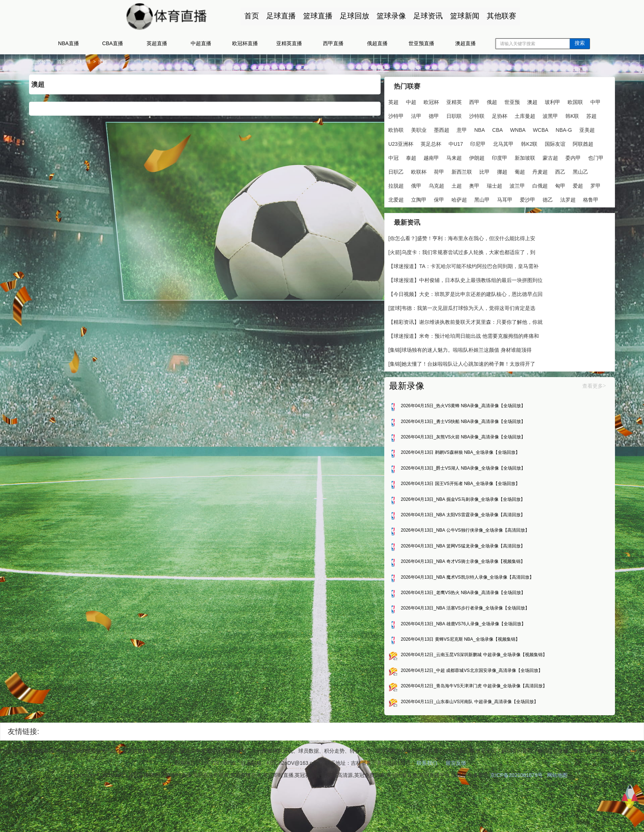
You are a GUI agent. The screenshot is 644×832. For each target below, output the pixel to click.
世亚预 (504, 100)
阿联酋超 (471, 156)
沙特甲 (429, 114)
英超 (386, 100)
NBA (533, 128)
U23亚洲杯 (485, 142)
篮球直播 (315, 16)
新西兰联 (409, 184)
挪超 (449, 184)
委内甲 (485, 170)
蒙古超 (462, 170)
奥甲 (444, 198)
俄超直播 (377, 43)
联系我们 (427, 802)
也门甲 (507, 170)
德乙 (540, 211)
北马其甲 (391, 156)
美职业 (472, 128)
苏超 (429, 128)
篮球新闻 (462, 16)
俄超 (484, 100)
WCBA (411, 142)
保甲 (431, 211)
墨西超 (495, 128)
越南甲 (531, 156)
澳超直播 (465, 43)
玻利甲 (545, 100)
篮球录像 (388, 16)
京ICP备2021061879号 (520, 814)
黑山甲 (474, 211)
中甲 (409, 114)
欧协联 (450, 128)
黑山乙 (527, 184)
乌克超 (406, 198)
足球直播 (278, 16)
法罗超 (560, 211)
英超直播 (157, 43)
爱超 (547, 198)
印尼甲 (562, 142)
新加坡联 (436, 170)
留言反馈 (456, 802)
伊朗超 (388, 170)
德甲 (467, 114)
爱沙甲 (520, 211)
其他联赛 (499, 16)
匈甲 (530, 198)
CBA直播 (113, 43)
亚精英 (446, 100)
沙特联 (510, 114)
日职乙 (530, 170)
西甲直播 (333, 43)
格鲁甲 (388, 225)
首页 (249, 16)
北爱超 (388, 211)
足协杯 (532, 114)
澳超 (142, 62)
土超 (426, 198)
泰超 (511, 156)
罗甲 (565, 198)
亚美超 (457, 142)
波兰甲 (487, 198)
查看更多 (552, 416)
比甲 (431, 184)
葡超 (467, 184)
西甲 (467, 100)
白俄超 (510, 198)
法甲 (449, 114)
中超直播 (201, 43)
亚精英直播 (289, 43)
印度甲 (411, 170)
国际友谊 (443, 156)
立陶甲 (411, 211)
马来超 (554, 156)
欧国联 (388, 114)
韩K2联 (417, 156)
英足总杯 (515, 142)
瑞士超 (464, 198)
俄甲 (386, 198)
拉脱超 (550, 184)
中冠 (493, 156)
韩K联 (410, 128)
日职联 (487, 114)
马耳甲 (497, 211)
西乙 (507, 184)
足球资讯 (425, 16)
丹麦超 (487, 184)
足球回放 (352, 16)
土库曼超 (558, 114)
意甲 (515, 128)
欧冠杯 (424, 100)
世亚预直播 (421, 43)
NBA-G (434, 142)
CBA (551, 128)
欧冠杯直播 (245, 43)
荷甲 (386, 184)
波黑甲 (388, 128)
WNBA (388, 142)
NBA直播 (69, 43)
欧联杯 (553, 170)
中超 (403, 100)
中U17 (540, 142)
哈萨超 (451, 211)
